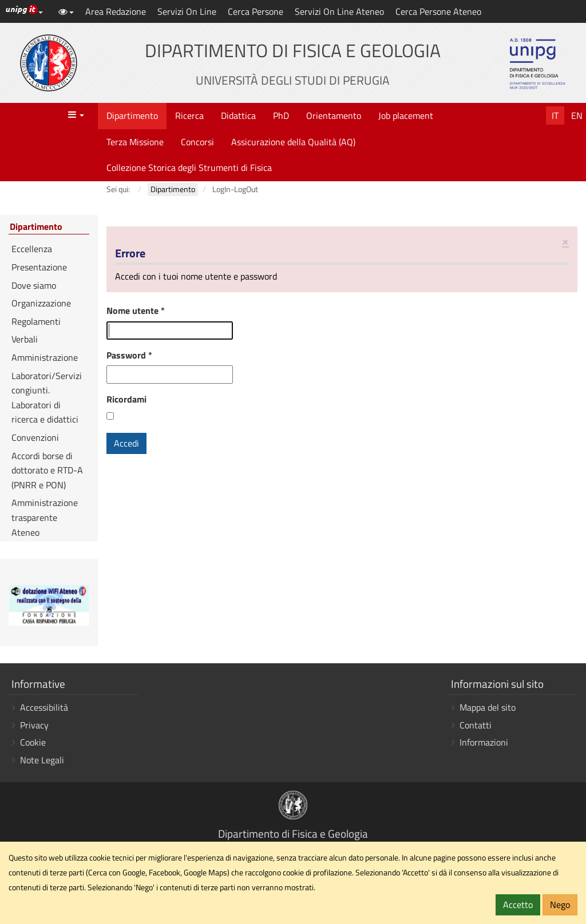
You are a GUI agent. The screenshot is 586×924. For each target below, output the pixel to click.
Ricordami (126, 399)
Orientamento (334, 115)
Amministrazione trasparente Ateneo (45, 517)
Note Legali (42, 760)
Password (129, 355)
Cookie (33, 742)
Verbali (25, 339)
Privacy (34, 725)
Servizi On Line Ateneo (339, 11)
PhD (281, 115)
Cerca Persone (256, 11)
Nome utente (136, 310)
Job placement (406, 115)
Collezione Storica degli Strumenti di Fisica (189, 168)
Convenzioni (35, 437)
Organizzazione (41, 303)
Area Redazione (116, 11)
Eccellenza (32, 249)
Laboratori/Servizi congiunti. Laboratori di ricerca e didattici (47, 398)
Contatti (476, 725)
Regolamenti (36, 321)
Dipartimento (132, 115)
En (577, 115)
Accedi (126, 443)
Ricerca (189, 115)
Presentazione (39, 267)
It (555, 115)
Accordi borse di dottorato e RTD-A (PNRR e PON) (47, 470)
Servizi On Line (187, 11)
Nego (560, 905)
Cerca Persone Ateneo (438, 11)
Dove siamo (34, 285)
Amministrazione (45, 357)
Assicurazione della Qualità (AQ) (293, 142)
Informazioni (484, 742)
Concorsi (197, 142)
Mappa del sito (488, 707)
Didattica (238, 115)
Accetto (518, 905)
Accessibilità (44, 707)
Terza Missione (135, 142)
